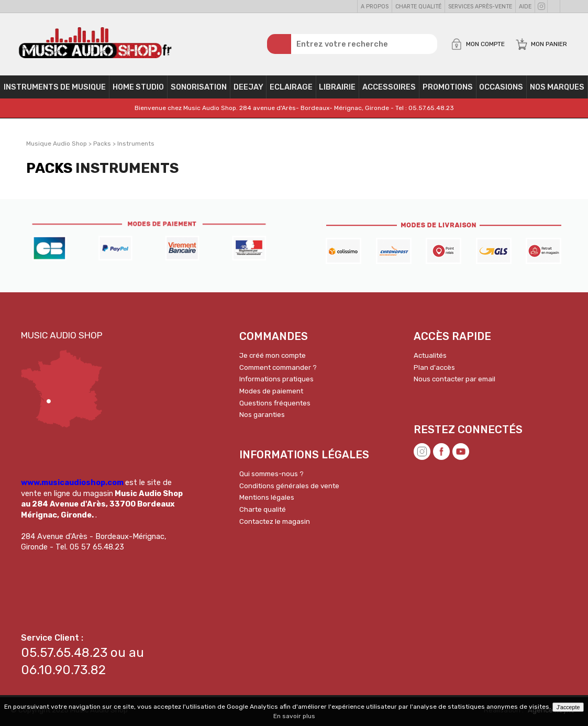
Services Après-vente (480, 7)
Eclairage (291, 87)
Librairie (337, 87)
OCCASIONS (501, 87)
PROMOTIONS (448, 87)
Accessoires (389, 87)
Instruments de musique (55, 87)
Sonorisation (199, 87)
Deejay (248, 87)
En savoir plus (294, 716)
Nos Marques (557, 87)
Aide (525, 7)
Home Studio (138, 87)
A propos (375, 7)
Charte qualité (418, 7)
